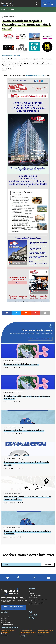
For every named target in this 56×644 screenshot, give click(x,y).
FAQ (30, 612)
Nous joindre (34, 615)
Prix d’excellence (33, 601)
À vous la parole (5, 617)
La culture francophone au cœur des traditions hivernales (27, 533)
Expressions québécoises (35, 605)
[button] (7, 313)
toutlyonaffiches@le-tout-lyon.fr (11, 56)
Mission (31, 591)
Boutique (32, 618)
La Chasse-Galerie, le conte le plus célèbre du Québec (26, 464)
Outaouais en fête (6, 623)
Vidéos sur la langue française (36, 603)
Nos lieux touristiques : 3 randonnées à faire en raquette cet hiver (27, 498)
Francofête (4, 619)
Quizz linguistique (33, 597)
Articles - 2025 (16, 361)
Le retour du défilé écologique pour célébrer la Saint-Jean (27, 397)
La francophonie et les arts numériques (24, 430)
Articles (8, 361)
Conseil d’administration (35, 595)
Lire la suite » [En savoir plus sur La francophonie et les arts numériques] (41, 635)
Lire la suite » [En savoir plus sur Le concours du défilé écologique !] (4, 635)
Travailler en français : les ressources (38, 599)
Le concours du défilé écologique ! (21, 364)
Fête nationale (5, 621)
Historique (31, 593)
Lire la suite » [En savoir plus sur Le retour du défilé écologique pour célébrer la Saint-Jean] (23, 637)
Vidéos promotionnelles (7, 625)
